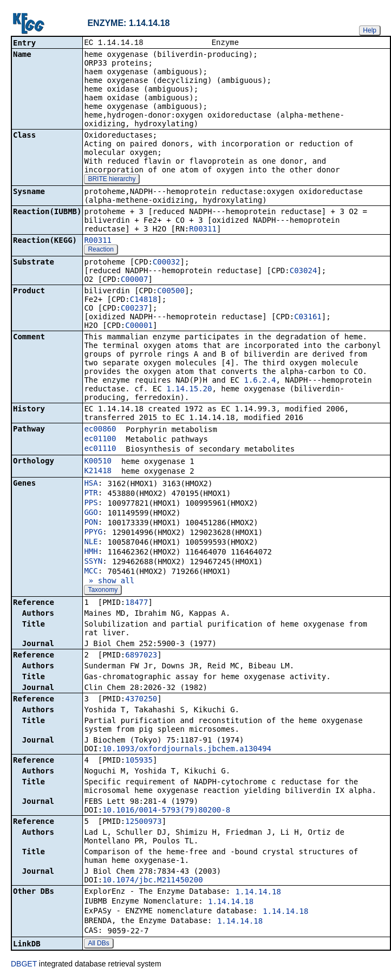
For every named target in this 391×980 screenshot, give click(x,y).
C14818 (144, 300)
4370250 (141, 700)
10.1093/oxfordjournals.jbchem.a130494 (187, 750)
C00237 (135, 309)
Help (370, 30)
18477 (136, 603)
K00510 (98, 462)
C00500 (171, 292)
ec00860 (100, 430)
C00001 (139, 326)
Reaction (100, 250)
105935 (139, 761)
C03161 (308, 318)
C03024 (304, 272)
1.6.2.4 (260, 381)
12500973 (143, 822)
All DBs (98, 944)
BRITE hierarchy (112, 180)
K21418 (98, 472)
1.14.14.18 (258, 893)
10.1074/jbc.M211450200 (152, 881)
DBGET (24, 965)
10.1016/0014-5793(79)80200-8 (166, 811)
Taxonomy (103, 591)
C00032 (167, 263)
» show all (109, 582)
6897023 (141, 656)
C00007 (135, 280)
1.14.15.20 (189, 390)
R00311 (203, 230)
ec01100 (100, 440)
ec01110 (100, 449)
